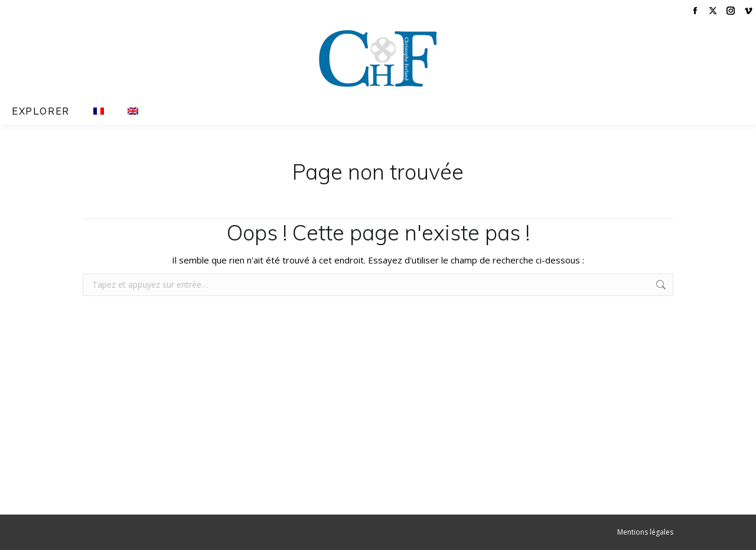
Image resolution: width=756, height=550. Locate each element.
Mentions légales (645, 532)
